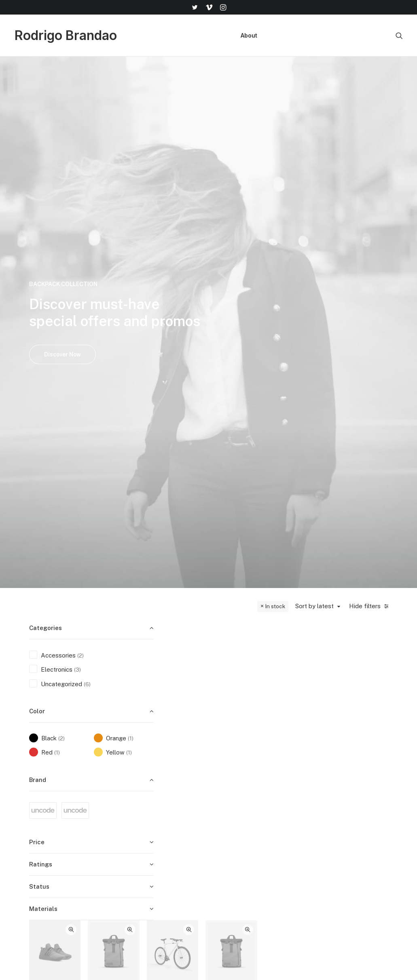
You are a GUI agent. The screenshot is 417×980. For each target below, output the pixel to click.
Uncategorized (261, 464)
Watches (205, 316)
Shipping (299, 800)
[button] (195, 7)
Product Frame (259, 479)
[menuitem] (195, 7)
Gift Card (236, 896)
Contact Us (303, 832)
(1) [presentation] (131, 350)
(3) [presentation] (77, 281)
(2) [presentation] (80, 267)
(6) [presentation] (87, 295)
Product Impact (206, 638)
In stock (275, 217)
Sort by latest (314, 217)
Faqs (294, 790)
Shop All (235, 790)
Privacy (298, 843)
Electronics (204, 305)
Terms (296, 822)
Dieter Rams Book (205, 479)
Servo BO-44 (365, 321)
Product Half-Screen (312, 641)
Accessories (312, 305)
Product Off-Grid (312, 479)
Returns (298, 811)
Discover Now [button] (62, 160)
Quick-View (219, 245)
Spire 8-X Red (259, 321)
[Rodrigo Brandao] (66, 36)
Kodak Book (312, 321)
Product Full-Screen (259, 641)
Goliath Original (205, 332)
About (249, 35)
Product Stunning (365, 479)
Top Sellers (239, 907)
